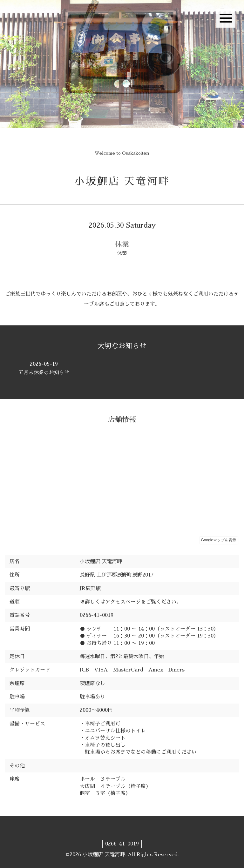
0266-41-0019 (122, 844)
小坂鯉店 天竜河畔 (122, 181)
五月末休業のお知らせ (44, 368)
